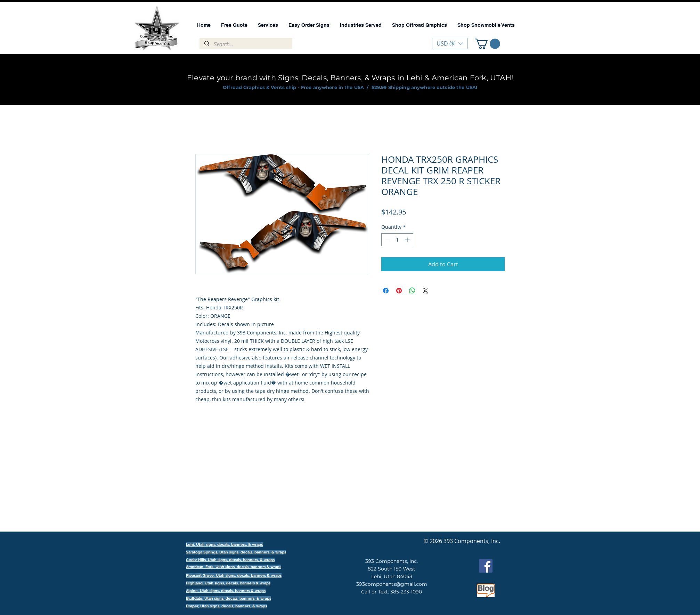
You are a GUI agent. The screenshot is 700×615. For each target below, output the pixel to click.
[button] (487, 44)
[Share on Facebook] (386, 291)
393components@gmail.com (392, 584)
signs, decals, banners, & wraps (258, 552)
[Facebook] (486, 566)
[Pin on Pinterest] (399, 291)
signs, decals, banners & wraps (253, 567)
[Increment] (408, 240)
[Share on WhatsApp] (412, 291)
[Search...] (246, 44)
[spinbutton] (397, 240)
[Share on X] (425, 291)
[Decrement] (387, 240)
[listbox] (450, 43)
